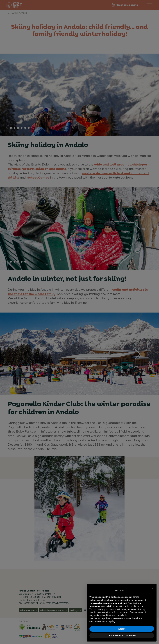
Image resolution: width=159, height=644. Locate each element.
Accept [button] (122, 629)
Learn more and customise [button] (122, 635)
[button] (152, 589)
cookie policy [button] (137, 606)
